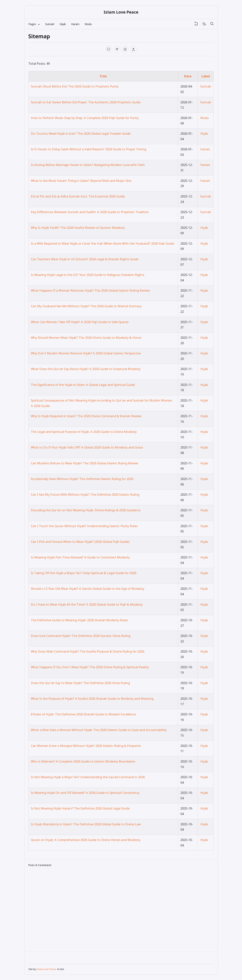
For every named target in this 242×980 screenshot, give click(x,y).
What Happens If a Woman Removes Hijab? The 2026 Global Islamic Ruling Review (90, 290)
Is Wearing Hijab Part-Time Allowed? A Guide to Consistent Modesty (80, 557)
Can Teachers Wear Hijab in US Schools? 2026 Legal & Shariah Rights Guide (85, 259)
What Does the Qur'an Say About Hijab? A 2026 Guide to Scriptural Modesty (86, 369)
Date (188, 76)
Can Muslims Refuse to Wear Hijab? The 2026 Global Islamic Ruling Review (85, 463)
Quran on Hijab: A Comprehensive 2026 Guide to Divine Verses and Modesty (86, 840)
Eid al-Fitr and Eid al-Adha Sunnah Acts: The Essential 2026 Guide (78, 196)
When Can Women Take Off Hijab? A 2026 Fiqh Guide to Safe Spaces (80, 322)
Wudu (88, 24)
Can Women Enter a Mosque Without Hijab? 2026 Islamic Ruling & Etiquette (86, 746)
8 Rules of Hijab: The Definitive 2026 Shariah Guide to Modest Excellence (83, 714)
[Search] (212, 24)
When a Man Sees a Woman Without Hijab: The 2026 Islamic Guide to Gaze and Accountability (99, 730)
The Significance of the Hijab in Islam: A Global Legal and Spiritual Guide (83, 385)
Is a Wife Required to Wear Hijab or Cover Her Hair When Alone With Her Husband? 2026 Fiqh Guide (102, 243)
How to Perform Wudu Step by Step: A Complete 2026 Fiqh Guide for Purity (85, 118)
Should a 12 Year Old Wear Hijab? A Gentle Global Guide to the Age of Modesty (88, 589)
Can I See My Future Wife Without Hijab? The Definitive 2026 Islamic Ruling (85, 494)
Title (103, 76)
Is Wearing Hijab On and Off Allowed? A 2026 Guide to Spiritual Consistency (85, 793)
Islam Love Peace (121, 12)
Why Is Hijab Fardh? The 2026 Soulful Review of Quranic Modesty (78, 228)
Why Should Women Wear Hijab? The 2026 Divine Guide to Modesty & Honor (86, 338)
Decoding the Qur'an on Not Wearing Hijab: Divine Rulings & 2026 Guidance (86, 510)
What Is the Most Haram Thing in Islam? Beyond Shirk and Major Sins (81, 181)
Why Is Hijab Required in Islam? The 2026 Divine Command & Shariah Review (86, 416)
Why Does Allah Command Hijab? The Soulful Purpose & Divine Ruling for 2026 (88, 651)
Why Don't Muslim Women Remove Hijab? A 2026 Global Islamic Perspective (86, 353)
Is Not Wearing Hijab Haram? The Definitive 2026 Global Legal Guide (80, 808)
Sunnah (50, 24)
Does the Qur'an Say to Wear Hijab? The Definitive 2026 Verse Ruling (80, 683)
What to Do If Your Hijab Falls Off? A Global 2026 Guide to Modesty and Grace (87, 447)
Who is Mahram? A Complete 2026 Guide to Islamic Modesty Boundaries (83, 761)
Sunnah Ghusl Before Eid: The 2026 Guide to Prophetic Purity (75, 86)
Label (206, 76)
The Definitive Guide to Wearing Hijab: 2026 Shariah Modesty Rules (79, 620)
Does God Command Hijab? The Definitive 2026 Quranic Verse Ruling (81, 636)
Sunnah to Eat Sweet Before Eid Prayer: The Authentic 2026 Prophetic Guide (86, 102)
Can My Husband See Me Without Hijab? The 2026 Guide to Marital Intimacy (86, 306)
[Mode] (204, 24)
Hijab (63, 24)
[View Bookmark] (196, 24)
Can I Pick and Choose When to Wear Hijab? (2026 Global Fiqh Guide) (80, 542)
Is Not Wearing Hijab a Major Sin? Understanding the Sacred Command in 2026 (88, 777)
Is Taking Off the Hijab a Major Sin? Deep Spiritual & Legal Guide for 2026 (84, 573)
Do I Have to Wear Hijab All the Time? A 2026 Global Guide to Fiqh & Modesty (87, 604)
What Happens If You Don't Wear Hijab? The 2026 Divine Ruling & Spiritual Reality (90, 667)
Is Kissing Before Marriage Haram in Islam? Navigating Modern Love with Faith (88, 165)
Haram (75, 24)
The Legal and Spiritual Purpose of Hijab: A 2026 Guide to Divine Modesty (84, 432)
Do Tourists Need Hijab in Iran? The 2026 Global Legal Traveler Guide (81, 133)
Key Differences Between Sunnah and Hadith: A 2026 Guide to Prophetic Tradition (90, 212)
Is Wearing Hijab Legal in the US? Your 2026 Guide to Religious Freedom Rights (88, 275)
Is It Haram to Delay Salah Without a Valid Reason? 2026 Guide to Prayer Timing (88, 149)
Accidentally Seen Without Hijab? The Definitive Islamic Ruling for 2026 (82, 479)
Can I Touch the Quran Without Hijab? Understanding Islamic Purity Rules (84, 526)
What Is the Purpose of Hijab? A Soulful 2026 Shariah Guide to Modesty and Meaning (92, 699)
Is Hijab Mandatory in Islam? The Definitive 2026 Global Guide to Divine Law (86, 824)
